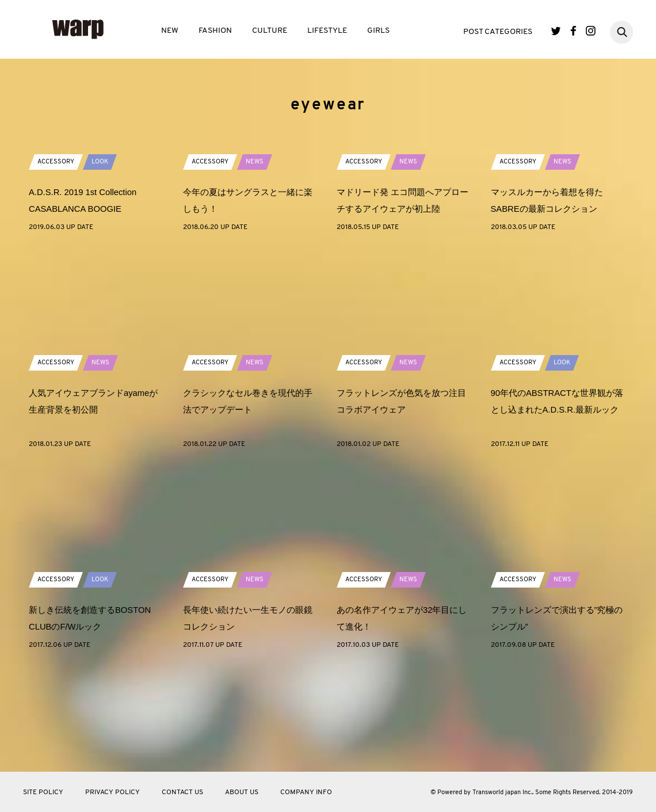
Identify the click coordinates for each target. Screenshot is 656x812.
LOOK (104, 264)
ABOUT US (242, 792)
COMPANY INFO (306, 792)
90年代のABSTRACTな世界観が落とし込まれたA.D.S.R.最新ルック (557, 512)
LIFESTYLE (327, 31)
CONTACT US (182, 792)
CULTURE (270, 31)
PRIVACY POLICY (112, 792)
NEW (170, 31)
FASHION (215, 31)
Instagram (591, 31)
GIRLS (378, 31)
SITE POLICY (43, 792)
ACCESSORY (57, 264)
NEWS (258, 264)
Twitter (556, 31)
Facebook (573, 31)
